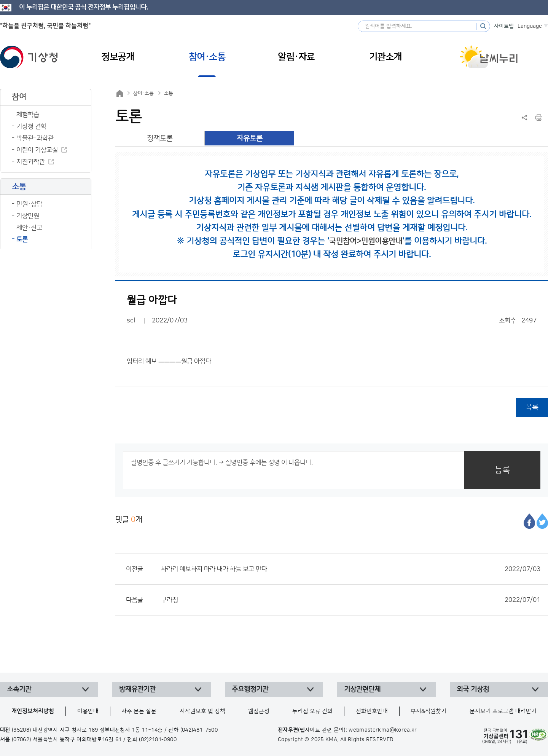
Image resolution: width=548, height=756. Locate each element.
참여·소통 (143, 93)
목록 (532, 407)
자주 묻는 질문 (139, 711)
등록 (502, 470)
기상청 (29, 57)
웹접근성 (259, 711)
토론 (22, 239)
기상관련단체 (362, 689)
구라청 (351, 600)
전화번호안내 (372, 711)
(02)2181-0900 (158, 740)
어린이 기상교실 (37, 150)
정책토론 (160, 138)
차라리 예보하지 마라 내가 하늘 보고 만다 (351, 569)
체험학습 (28, 115)
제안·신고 (29, 228)
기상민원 (28, 216)
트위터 (542, 521)
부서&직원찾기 (429, 711)
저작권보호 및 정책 (202, 711)
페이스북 (529, 521)
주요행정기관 (250, 689)
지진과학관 (31, 162)
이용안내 (88, 711)
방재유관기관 (137, 689)
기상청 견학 (31, 126)
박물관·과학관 (35, 138)
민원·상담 (29, 204)
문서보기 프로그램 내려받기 (503, 711)
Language (530, 26)
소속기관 (19, 689)
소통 (169, 93)
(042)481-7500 (199, 730)
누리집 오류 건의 (312, 711)
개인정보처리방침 (33, 711)
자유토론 (250, 138)
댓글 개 (129, 519)
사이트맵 (504, 26)
